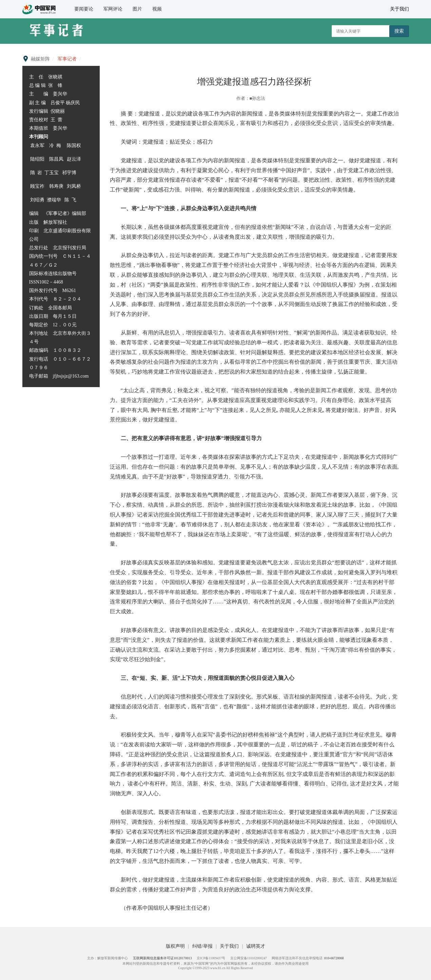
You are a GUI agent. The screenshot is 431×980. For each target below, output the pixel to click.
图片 (137, 9)
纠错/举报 (203, 946)
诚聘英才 (256, 946)
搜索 (399, 31)
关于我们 (399, 9)
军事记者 (67, 59)
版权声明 (176, 946)
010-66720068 (334, 958)
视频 (157, 9)
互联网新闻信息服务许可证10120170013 (162, 958)
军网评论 (113, 9)
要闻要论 (84, 9)
